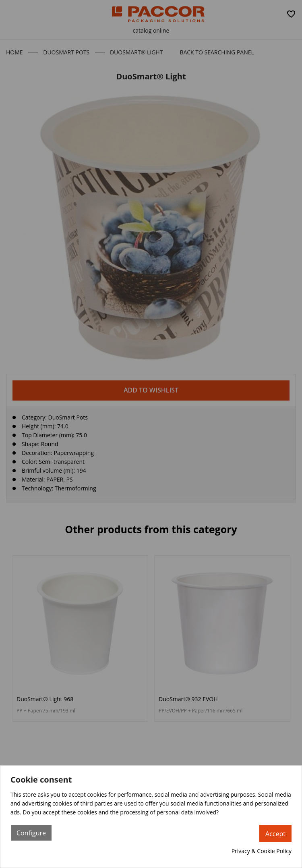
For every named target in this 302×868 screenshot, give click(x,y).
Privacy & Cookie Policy (262, 851)
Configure (31, 833)
